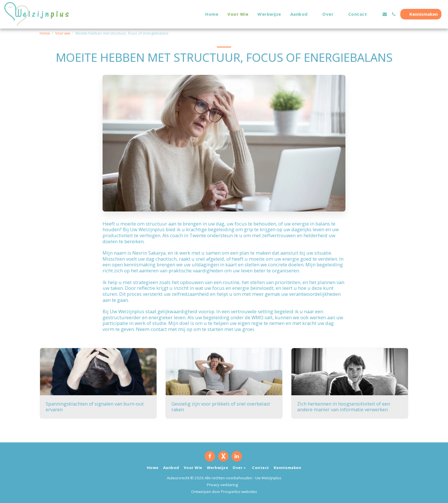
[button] (302, 14)
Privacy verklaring (222, 485)
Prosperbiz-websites (239, 492)
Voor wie (63, 33)
